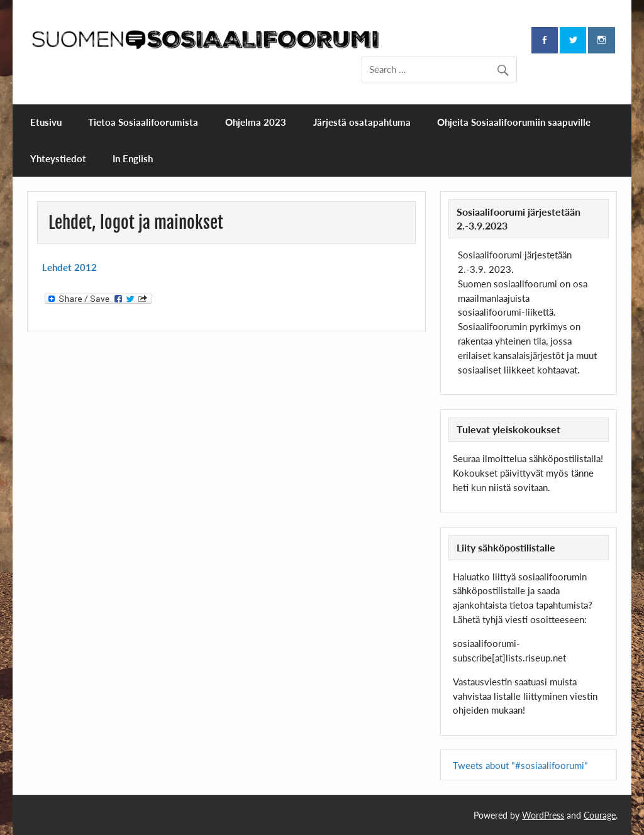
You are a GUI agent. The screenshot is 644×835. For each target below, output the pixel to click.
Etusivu (46, 122)
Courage (600, 815)
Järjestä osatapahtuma (362, 122)
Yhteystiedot (58, 158)
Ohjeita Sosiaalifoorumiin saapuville (514, 122)
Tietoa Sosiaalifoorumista (143, 122)
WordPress (543, 815)
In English (133, 158)
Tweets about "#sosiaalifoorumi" (520, 765)
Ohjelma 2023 (256, 122)
